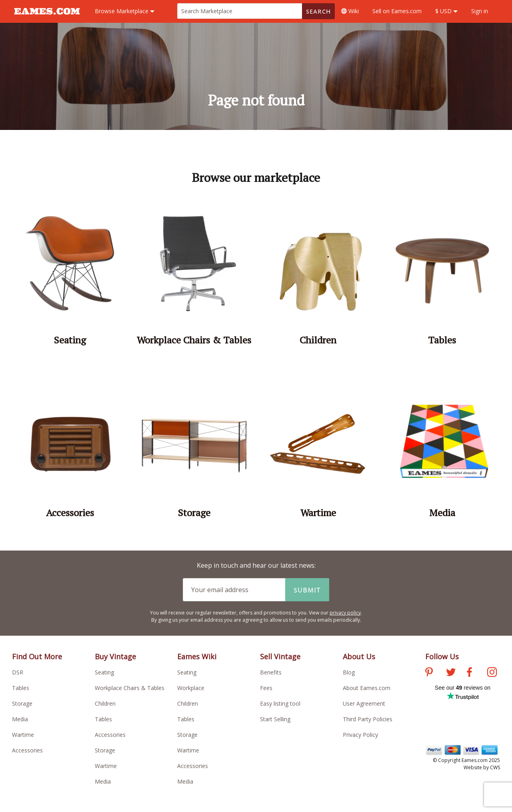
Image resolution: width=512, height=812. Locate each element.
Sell (397, 11)
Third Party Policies (368, 719)
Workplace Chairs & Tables (130, 688)
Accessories (27, 750)
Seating (104, 672)
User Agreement (364, 703)
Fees (266, 688)
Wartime (23, 735)
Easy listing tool (280, 703)
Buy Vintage (115, 656)
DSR (18, 672)
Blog (349, 672)
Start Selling (275, 719)
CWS (495, 767)
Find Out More (37, 656)
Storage (22, 703)
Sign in (480, 11)
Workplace (191, 688)
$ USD (446, 11)
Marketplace (125, 11)
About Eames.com (367, 688)
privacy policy (345, 613)
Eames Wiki (197, 656)
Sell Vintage (280, 656)
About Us (359, 656)
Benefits (271, 672)
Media (20, 719)
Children (105, 703)
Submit (307, 590)
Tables (21, 688)
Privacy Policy (360, 735)
